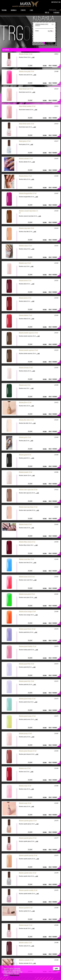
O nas (31, 10)
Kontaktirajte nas (56, 2)
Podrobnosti (14, 975)
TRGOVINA (4, 10)
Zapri (56, 969)
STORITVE (23, 10)
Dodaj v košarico (53, 66)
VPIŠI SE (47, 13)
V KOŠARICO (56, 13)
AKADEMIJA (14, 10)
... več (33, 57)
